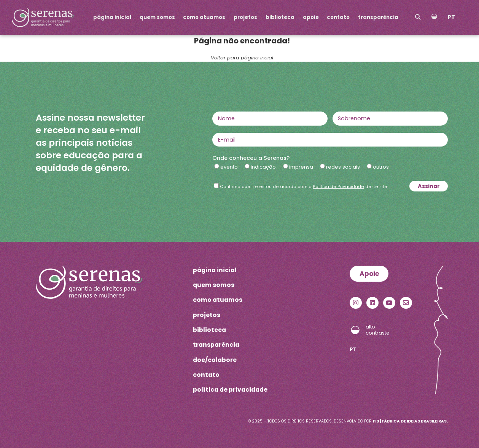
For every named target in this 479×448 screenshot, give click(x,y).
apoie (311, 17)
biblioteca (280, 17)
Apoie (369, 274)
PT (451, 17)
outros (381, 167)
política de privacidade (230, 390)
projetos (245, 17)
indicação (263, 167)
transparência (378, 17)
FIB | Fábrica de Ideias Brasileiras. (410, 421)
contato (338, 17)
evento (229, 167)
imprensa (301, 167)
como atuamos (204, 17)
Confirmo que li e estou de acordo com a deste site (304, 187)
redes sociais (343, 167)
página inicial (112, 17)
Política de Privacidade (338, 187)
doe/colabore (215, 360)
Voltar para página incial (242, 58)
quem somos (157, 17)
